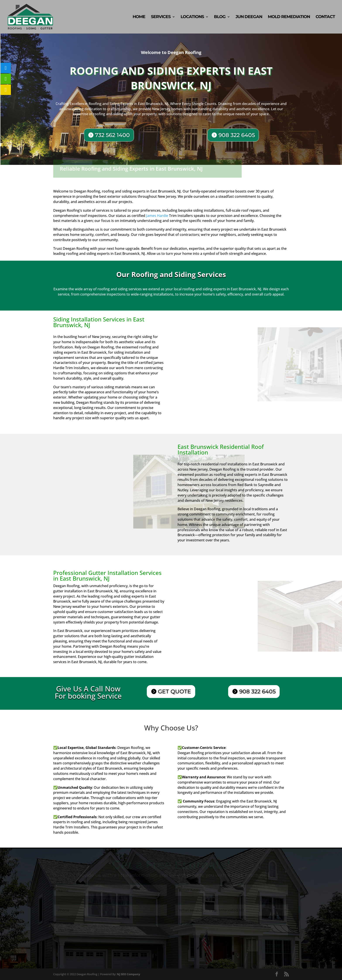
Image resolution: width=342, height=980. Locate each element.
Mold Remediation (289, 17)
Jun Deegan (249, 17)
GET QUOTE (174, 691)
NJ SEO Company (128, 974)
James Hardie (157, 216)
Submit (276, 946)
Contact (325, 17)
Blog (220, 17)
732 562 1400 (115, 135)
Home (139, 17)
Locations (192, 17)
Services (161, 17)
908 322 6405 (236, 135)
